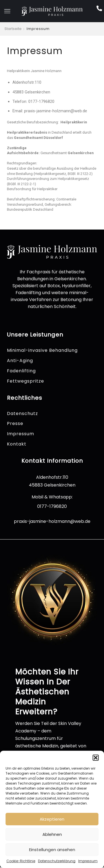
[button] (96, 758)
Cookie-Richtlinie (21, 861)
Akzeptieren (52, 819)
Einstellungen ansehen (52, 850)
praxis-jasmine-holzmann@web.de (52, 521)
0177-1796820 (52, 506)
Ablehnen (52, 834)
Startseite (13, 29)
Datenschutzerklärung (57, 861)
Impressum (88, 861)
